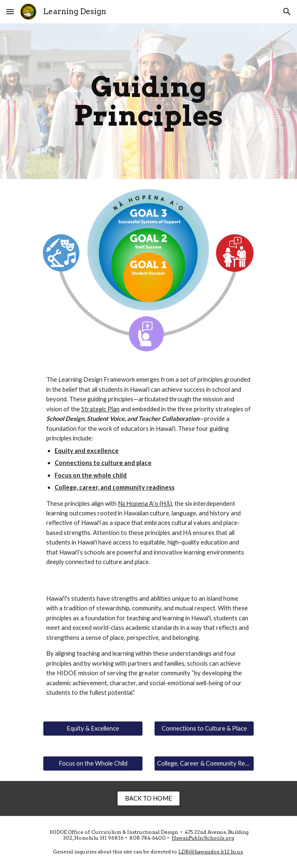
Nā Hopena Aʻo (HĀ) (145, 504)
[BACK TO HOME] (148, 798)
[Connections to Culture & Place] (204, 728)
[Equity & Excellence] (93, 728)
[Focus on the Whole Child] (93, 763)
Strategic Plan (100, 409)
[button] (10, 11)
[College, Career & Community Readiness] (204, 763)
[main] (148, 101)
